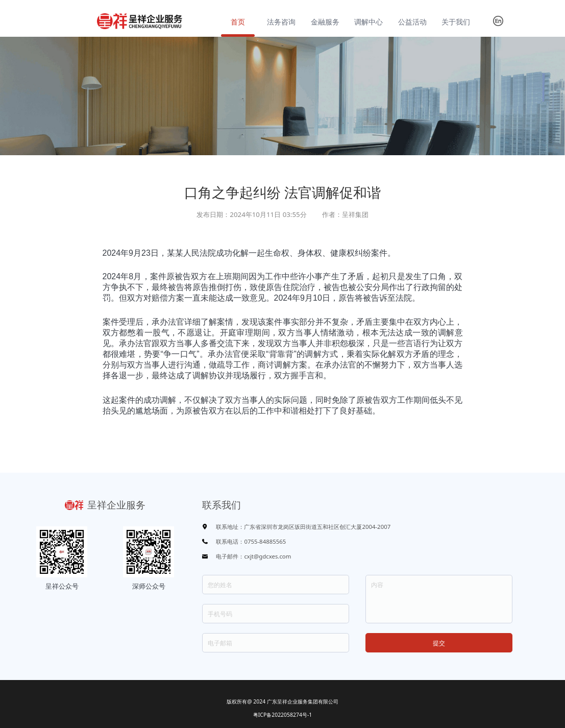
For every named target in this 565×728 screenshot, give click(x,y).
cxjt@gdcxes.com (267, 556)
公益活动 (412, 22)
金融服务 (325, 22)
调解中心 (369, 22)
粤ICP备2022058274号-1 (282, 715)
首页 (238, 22)
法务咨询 (281, 22)
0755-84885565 (265, 541)
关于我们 (456, 22)
